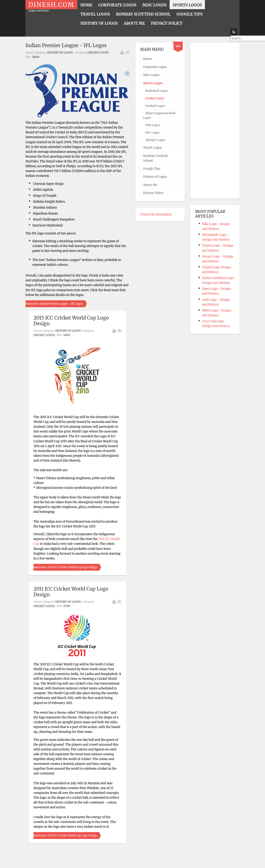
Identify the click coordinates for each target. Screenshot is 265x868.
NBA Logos (153, 125)
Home (147, 59)
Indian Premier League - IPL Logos (66, 45)
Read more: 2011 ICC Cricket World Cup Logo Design (65, 836)
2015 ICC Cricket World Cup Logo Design (71, 321)
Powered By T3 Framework (132, 859)
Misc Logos (151, 75)
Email (127, 52)
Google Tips (152, 169)
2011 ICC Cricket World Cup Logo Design (71, 592)
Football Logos (155, 106)
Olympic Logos (155, 140)
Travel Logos (152, 148)
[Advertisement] (213, 121)
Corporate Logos (155, 67)
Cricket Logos (98, 53)
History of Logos (60, 53)
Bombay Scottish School (155, 158)
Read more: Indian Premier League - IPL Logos (54, 304)
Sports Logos (153, 83)
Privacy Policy (153, 193)
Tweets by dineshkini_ (156, 214)
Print (122, 52)
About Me (150, 185)
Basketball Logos (157, 91)
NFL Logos (152, 133)
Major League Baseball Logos (159, 115)
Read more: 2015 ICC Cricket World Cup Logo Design (65, 567)
